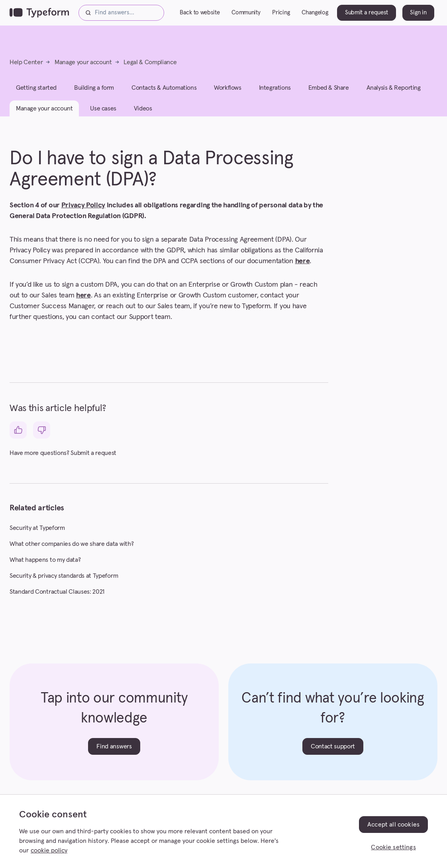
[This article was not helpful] (42, 430)
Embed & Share (329, 88)
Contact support (333, 746)
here (303, 261)
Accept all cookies (393, 825)
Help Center (26, 62)
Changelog (315, 13)
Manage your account (83, 62)
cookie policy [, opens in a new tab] (49, 850)
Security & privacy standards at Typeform (64, 576)
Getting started (36, 88)
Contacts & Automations (164, 88)
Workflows (227, 88)
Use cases (103, 108)
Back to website (200, 13)
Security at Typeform (37, 528)
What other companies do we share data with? (72, 544)
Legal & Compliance (150, 62)
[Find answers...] (121, 13)
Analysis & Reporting (394, 88)
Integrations (275, 88)
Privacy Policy (83, 205)
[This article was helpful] (18, 430)
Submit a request (367, 13)
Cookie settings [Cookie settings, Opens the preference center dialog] (393, 847)
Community (246, 13)
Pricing (281, 13)
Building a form (94, 88)
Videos (143, 108)
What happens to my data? (45, 560)
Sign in (418, 13)
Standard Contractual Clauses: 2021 (57, 592)
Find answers (114, 746)
